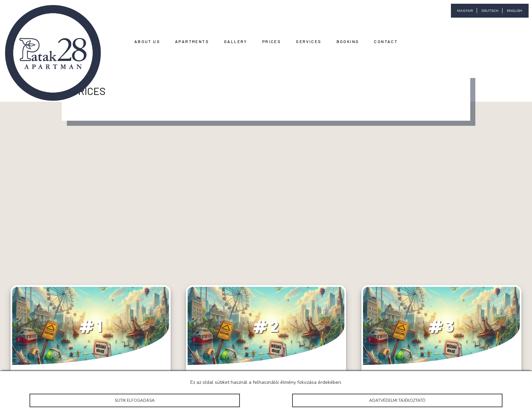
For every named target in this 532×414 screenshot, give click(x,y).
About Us (147, 41)
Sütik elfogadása (135, 400)
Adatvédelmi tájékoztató (397, 400)
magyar (465, 11)
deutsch (490, 11)
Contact (386, 41)
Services (309, 41)
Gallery (236, 41)
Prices (272, 41)
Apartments (192, 41)
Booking (348, 41)
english (515, 11)
